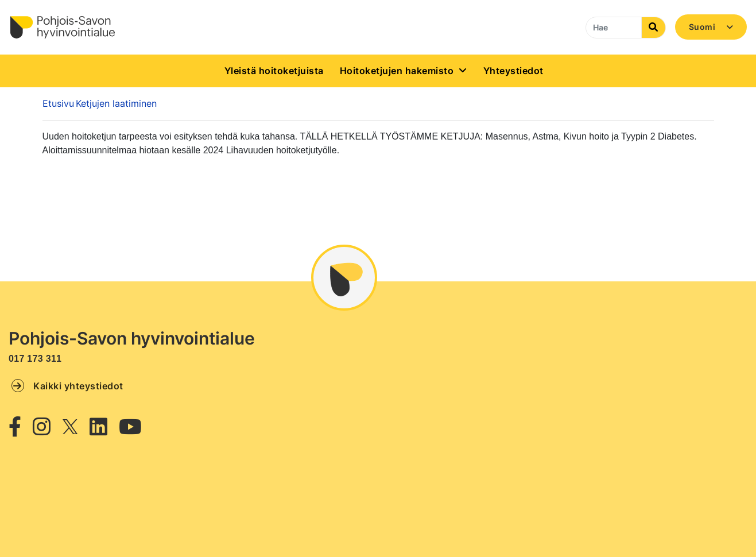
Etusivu (58, 103)
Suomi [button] (703, 27)
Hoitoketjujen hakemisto (397, 71)
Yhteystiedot (513, 71)
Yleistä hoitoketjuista (274, 71)
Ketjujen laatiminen (116, 103)
